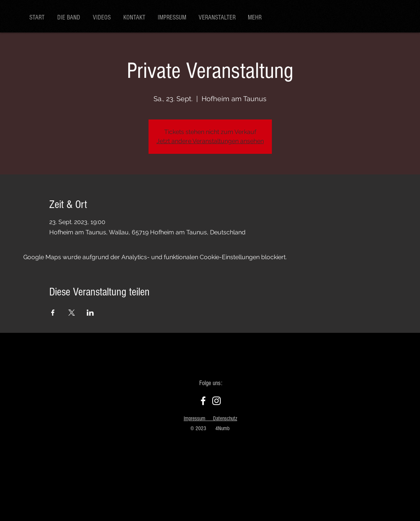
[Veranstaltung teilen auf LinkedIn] (90, 313)
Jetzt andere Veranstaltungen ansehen (210, 141)
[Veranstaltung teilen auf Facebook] (53, 313)
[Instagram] (216, 401)
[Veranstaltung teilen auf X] (72, 313)
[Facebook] (203, 401)
